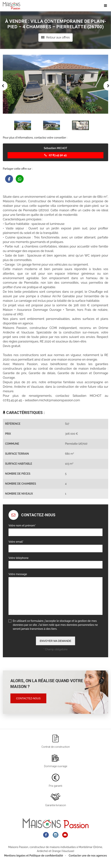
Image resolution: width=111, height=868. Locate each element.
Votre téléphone (19, 558)
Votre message (18, 574)
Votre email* (16, 542)
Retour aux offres (55, 37)
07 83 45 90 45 (56, 155)
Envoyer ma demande (55, 641)
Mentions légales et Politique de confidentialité (34, 856)
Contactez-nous (28, 698)
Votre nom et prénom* (22, 526)
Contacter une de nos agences (88, 856)
